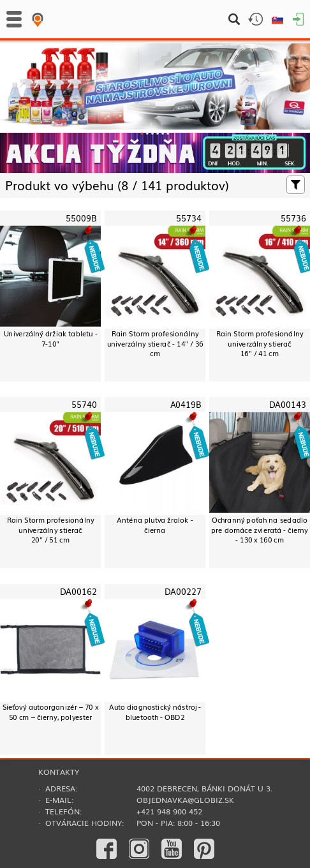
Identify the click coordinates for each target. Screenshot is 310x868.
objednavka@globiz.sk (185, 800)
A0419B (186, 405)
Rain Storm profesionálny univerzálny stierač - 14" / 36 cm (155, 343)
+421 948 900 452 (169, 811)
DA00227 (183, 591)
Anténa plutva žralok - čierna (155, 525)
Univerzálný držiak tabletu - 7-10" (51, 338)
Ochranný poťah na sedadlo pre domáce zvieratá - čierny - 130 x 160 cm (260, 530)
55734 (189, 218)
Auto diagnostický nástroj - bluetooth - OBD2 (155, 712)
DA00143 (288, 405)
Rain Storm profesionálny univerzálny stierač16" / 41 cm (260, 343)
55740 (84, 405)
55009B (81, 218)
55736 (293, 218)
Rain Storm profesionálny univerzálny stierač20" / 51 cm (51, 530)
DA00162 (78, 591)
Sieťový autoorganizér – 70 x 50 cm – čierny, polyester (51, 712)
